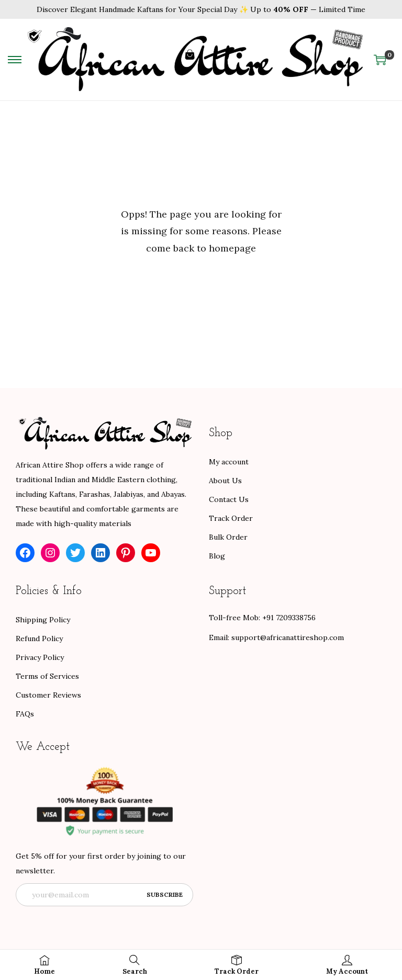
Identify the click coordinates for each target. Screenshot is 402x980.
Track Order (231, 518)
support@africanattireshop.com (288, 637)
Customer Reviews (48, 695)
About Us (225, 481)
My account (229, 462)
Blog (217, 556)
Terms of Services (47, 676)
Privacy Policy (40, 657)
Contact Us (229, 499)
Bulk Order (228, 537)
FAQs (25, 714)
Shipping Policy (43, 620)
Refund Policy (39, 639)
